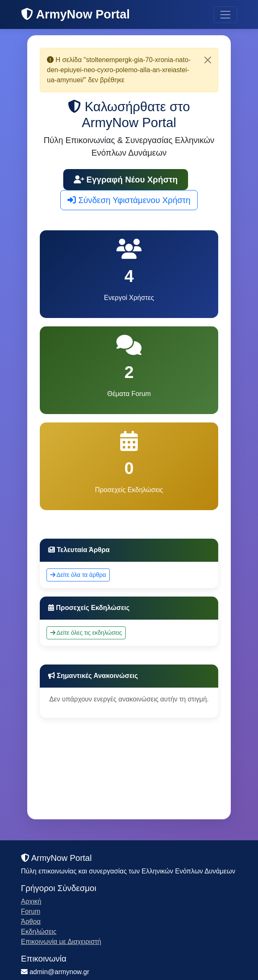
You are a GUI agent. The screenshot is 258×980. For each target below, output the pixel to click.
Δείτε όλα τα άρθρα (78, 575)
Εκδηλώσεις (39, 932)
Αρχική (31, 901)
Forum (31, 911)
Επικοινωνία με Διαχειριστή (61, 942)
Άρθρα (31, 921)
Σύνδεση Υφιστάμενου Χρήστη (129, 200)
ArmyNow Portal (75, 14)
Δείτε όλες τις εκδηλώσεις (86, 633)
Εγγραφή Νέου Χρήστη (126, 180)
